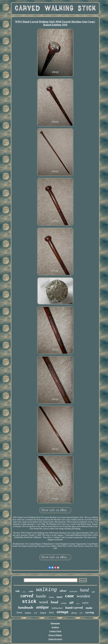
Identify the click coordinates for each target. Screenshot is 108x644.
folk (18, 591)
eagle (93, 592)
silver (63, 591)
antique (42, 607)
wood (44, 602)
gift (72, 602)
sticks (24, 592)
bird (81, 613)
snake (89, 608)
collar (31, 591)
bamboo (28, 613)
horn (51, 612)
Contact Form (55, 631)
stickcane (73, 591)
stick (29, 602)
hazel (59, 597)
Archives (55, 627)
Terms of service (55, 639)
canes (78, 604)
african (74, 613)
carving (90, 612)
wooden (83, 596)
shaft (36, 613)
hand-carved (74, 608)
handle (41, 596)
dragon (43, 613)
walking (46, 590)
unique (64, 603)
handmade (26, 607)
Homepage (55, 623)
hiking (51, 597)
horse (19, 612)
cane (69, 596)
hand (84, 590)
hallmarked (57, 608)
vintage (62, 612)
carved (27, 596)
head (54, 602)
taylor (85, 603)
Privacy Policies (55, 635)
